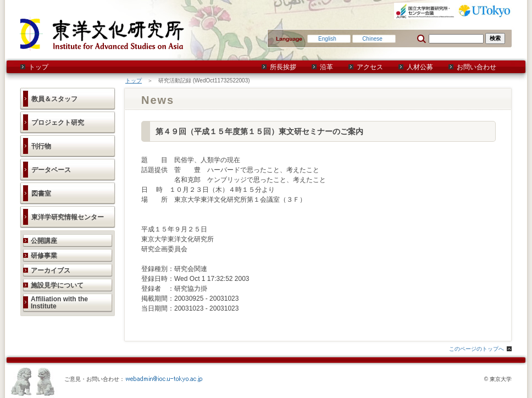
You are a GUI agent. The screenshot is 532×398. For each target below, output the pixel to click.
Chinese (372, 39)
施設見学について (57, 285)
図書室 (41, 194)
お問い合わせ (476, 67)
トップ (38, 67)
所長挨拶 (283, 67)
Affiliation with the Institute (59, 303)
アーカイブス (51, 270)
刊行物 (41, 146)
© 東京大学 (498, 379)
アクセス (370, 67)
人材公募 (420, 67)
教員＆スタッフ (54, 99)
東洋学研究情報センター (68, 217)
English (327, 39)
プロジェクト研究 (58, 123)
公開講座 (44, 241)
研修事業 (44, 256)
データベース (51, 170)
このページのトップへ (476, 349)
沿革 (326, 67)
